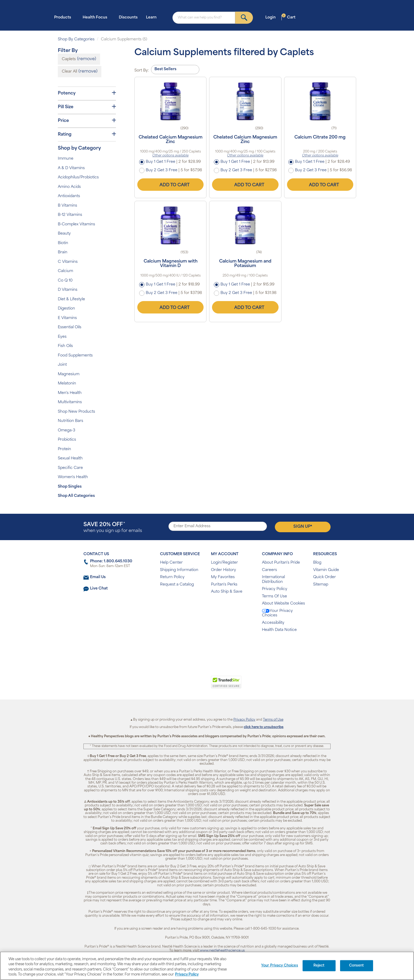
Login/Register (224, 563)
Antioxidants (69, 196)
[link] (185, 685)
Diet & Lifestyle (71, 299)
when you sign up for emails (113, 528)
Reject (319, 966)
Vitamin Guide (326, 570)
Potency (87, 93)
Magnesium (69, 374)
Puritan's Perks (224, 585)
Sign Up (303, 526)
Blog (317, 563)
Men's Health (70, 393)
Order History (224, 570)
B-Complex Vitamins (76, 224)
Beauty (64, 234)
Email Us (98, 577)
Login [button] (272, 17)
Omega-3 (67, 430)
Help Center (171, 563)
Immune (66, 159)
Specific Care (70, 468)
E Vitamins (67, 318)
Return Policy (172, 577)
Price (87, 121)
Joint (62, 365)
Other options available (170, 156)
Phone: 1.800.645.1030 (111, 561)
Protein (64, 449)
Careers (269, 570)
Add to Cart (171, 184)
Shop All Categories (76, 496)
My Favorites (223, 577)
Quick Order (324, 577)
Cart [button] (289, 17)
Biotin (63, 243)
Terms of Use (273, 720)
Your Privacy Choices (277, 613)
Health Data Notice (279, 630)
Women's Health (73, 477)
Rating (87, 134)
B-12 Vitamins (70, 215)
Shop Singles (70, 487)
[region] (207, 966)
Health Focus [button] (97, 17)
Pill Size (87, 107)
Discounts (128, 18)
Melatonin (67, 384)
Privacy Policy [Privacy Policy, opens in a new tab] (187, 975)
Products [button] (64, 17)
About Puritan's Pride (281, 563)
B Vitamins (67, 206)
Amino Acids (69, 187)
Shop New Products (76, 412)
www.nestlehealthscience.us (222, 951)
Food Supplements (75, 356)
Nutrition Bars (70, 421)
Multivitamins (70, 402)
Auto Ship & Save (227, 592)
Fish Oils (65, 346)
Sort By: (142, 71)
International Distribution (273, 580)
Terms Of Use (274, 596)
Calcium (65, 271)
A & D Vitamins (71, 168)
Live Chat (99, 589)
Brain (63, 252)
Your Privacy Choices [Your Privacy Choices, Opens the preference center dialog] (280, 966)
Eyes (62, 337)
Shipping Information (179, 570)
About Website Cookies (283, 604)
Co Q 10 (65, 281)
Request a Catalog (177, 585)
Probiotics (67, 440)
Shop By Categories (76, 39)
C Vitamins (68, 262)
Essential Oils (70, 327)
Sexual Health (70, 458)
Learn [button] (153, 17)
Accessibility (273, 623)
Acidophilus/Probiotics (78, 177)
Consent (357, 966)
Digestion (66, 309)
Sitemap (321, 585)
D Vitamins (68, 290)
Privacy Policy (275, 589)
